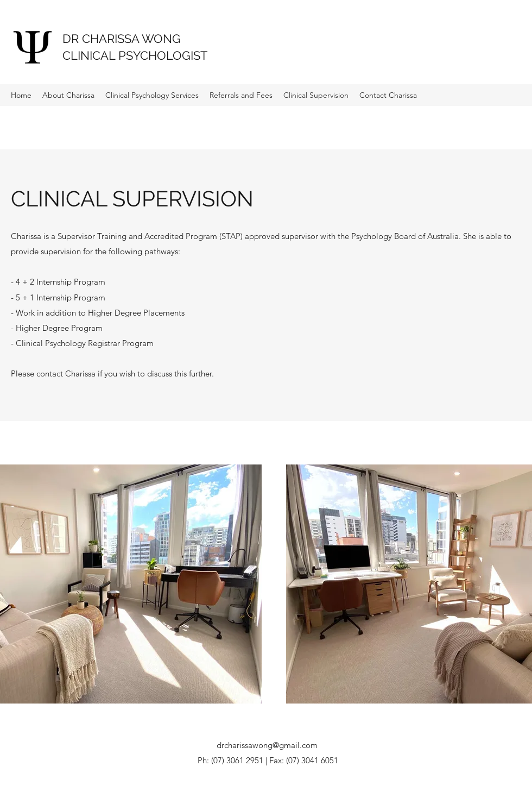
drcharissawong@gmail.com (267, 745)
